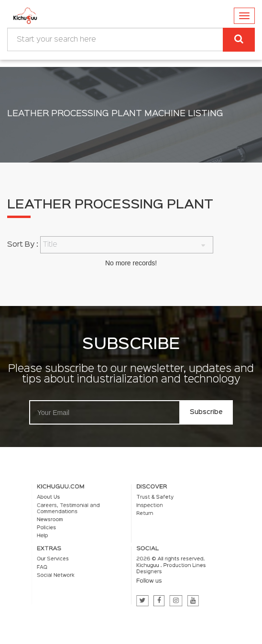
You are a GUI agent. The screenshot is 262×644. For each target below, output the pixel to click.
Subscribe (206, 412)
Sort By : (23, 245)
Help (51, 537)
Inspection (148, 510)
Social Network (63, 572)
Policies (55, 530)
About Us (57, 502)
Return (143, 517)
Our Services (61, 558)
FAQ (51, 565)
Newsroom (58, 523)
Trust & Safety (153, 502)
